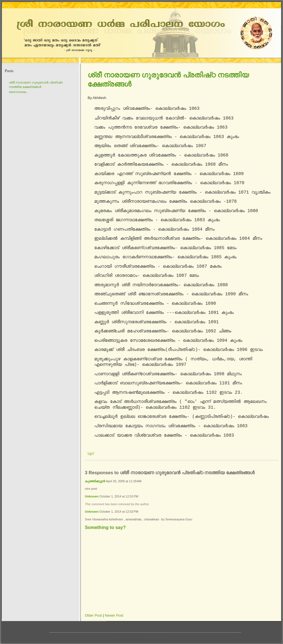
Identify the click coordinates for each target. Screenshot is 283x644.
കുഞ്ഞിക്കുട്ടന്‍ (95, 481)
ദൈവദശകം (18, 92)
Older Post (93, 615)
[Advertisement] (149, 573)
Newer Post (114, 615)
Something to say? (105, 527)
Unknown (92, 496)
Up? (91, 454)
